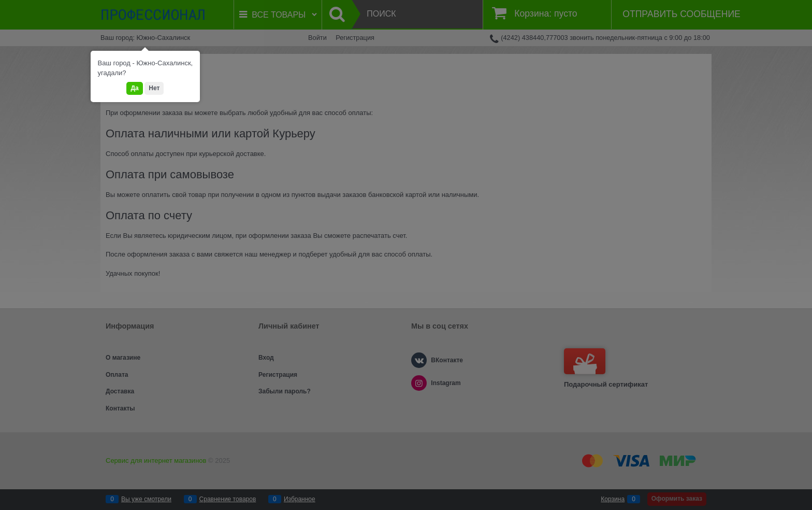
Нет (154, 88)
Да (134, 88)
